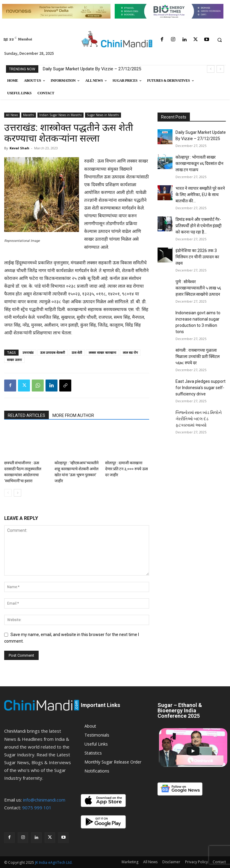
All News (12, 115)
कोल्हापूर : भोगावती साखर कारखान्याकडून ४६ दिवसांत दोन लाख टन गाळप (199, 163)
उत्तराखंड (28, 352)
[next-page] (18, 493)
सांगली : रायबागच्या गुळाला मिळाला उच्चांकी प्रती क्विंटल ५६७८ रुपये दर (198, 356)
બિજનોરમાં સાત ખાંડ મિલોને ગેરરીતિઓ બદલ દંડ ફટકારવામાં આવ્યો (199, 419)
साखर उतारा (14, 360)
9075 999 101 (37, 808)
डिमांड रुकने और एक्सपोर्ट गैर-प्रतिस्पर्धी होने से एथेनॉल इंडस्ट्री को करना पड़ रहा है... (199, 226)
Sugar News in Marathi (103, 115)
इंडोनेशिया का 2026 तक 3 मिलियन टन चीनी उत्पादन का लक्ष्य (197, 257)
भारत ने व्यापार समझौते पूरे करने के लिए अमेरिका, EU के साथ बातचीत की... (200, 195)
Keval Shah (19, 148)
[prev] (211, 69)
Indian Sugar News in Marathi (60, 115)
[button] (220, 40)
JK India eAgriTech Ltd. (54, 862)
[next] (220, 69)
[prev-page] (8, 493)
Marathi (29, 115)
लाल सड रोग (130, 352)
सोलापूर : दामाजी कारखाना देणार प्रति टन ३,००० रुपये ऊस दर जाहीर (127, 469)
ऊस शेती (77, 352)
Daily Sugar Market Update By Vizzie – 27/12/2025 (92, 69)
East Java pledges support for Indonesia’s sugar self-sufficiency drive (201, 388)
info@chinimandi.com (44, 800)
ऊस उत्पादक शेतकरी (53, 352)
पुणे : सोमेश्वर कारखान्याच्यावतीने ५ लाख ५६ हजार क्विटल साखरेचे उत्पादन (198, 288)
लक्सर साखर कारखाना (102, 352)
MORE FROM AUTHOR (73, 415)
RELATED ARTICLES (27, 415)
